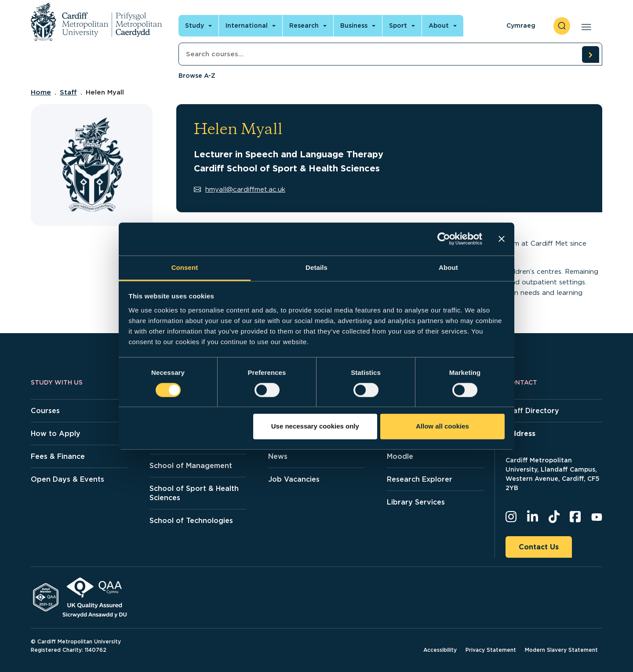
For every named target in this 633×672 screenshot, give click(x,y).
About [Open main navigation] (439, 25)
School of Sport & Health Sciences (194, 493)
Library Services (416, 502)
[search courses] (590, 54)
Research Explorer (420, 479)
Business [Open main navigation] (354, 25)
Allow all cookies (442, 427)
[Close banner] (502, 239)
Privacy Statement (491, 650)
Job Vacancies (294, 479)
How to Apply (56, 434)
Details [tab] (316, 267)
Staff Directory (532, 411)
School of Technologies (191, 521)
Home (41, 92)
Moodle (400, 456)
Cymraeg (521, 25)
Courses (45, 411)
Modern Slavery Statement (561, 650)
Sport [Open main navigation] (398, 25)
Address (520, 434)
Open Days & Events (67, 479)
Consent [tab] (185, 267)
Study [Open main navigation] (195, 25)
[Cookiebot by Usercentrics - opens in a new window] (444, 239)
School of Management (191, 466)
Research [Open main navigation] (304, 25)
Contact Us (539, 547)
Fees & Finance (58, 456)
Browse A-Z (197, 76)
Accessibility (440, 650)
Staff (68, 92)
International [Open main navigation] (247, 25)
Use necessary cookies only (315, 427)
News (278, 456)
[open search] (562, 26)
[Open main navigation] (584, 26)
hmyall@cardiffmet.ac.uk (240, 189)
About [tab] (448, 267)
